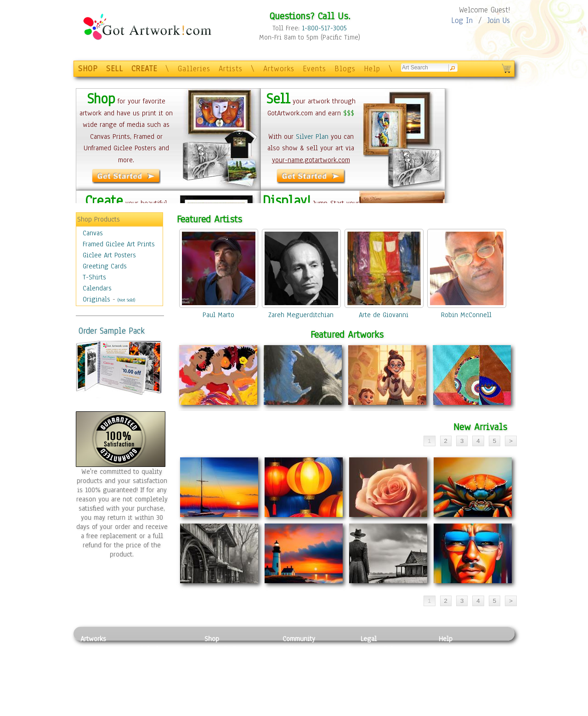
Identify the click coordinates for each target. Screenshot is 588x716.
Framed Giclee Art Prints (119, 244)
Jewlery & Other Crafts (168, 711)
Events (314, 69)
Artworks (279, 69)
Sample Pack (457, 659)
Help (372, 69)
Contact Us (455, 649)
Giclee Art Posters (109, 255)
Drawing (93, 670)
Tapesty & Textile (166, 690)
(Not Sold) (126, 300)
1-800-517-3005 (324, 28)
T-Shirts (94, 277)
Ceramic (152, 680)
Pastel (149, 659)
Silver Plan (312, 136)
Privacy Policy (381, 649)
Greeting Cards (105, 266)
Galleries (194, 69)
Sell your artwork (308, 690)
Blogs (345, 69)
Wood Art (153, 670)
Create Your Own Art (234, 711)
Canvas (93, 233)
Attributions (376, 670)
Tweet (448, 711)
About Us (452, 670)
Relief (149, 649)
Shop (212, 639)
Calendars (97, 288)
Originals (96, 299)
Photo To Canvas (229, 649)
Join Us (499, 20)
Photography (99, 659)
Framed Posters (227, 659)
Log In (462, 20)
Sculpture (95, 700)
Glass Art (153, 700)
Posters (215, 670)
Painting (93, 649)
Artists (231, 69)
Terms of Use (380, 659)
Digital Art (96, 680)
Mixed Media (99, 690)
